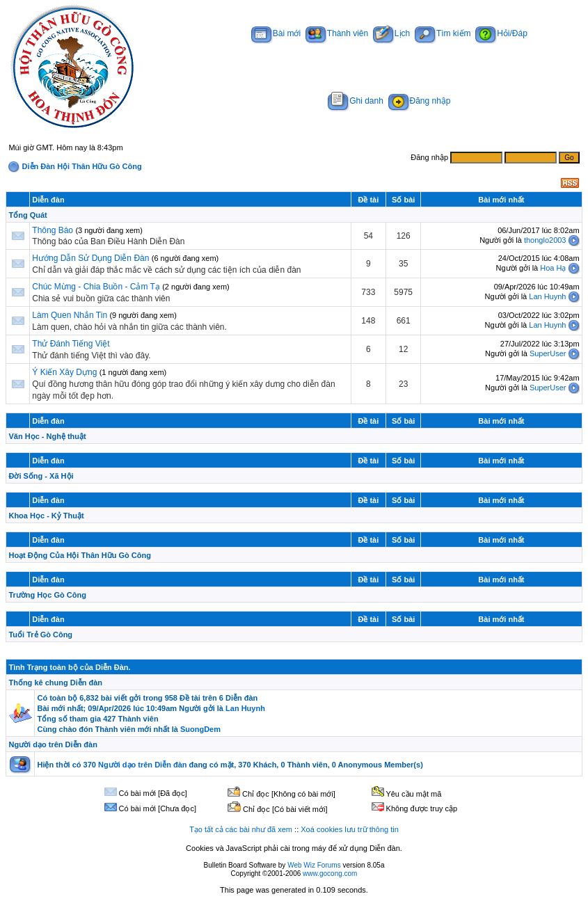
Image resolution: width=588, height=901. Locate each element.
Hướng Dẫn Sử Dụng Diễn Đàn (90, 258)
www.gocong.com (330, 874)
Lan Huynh (547, 296)
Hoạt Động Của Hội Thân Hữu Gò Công (79, 555)
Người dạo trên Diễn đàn (53, 744)
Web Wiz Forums (314, 865)
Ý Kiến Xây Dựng (65, 372)
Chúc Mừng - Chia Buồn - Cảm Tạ (96, 287)
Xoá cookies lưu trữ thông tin (350, 829)
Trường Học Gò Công (47, 595)
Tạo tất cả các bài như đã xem (241, 829)
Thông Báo (53, 230)
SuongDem (200, 729)
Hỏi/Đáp (501, 33)
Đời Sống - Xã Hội (41, 476)
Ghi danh (356, 101)
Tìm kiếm (443, 33)
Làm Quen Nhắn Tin (70, 315)
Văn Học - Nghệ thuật (47, 436)
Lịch (391, 33)
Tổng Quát (27, 215)
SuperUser (548, 353)
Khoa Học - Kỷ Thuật (46, 516)
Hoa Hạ (553, 268)
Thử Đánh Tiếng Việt (71, 344)
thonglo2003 (545, 240)
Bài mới (276, 33)
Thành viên (337, 33)
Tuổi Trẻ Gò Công (40, 635)
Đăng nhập (420, 101)
